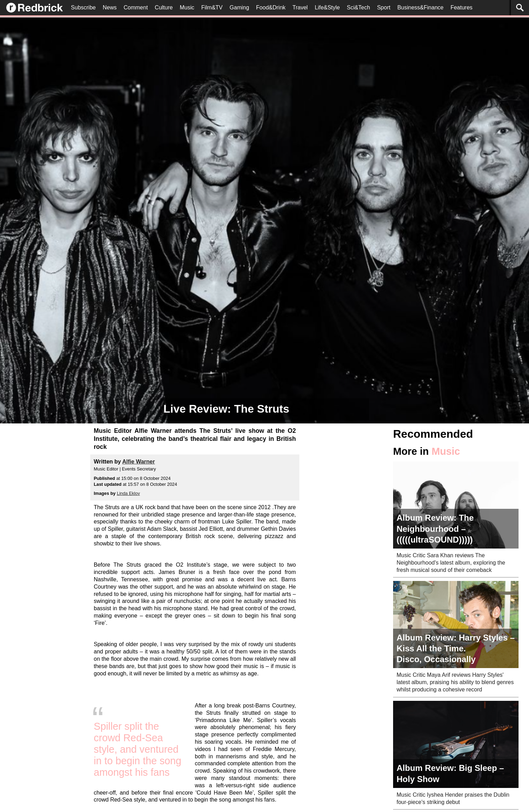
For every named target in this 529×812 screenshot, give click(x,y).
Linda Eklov (128, 493)
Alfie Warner (139, 462)
